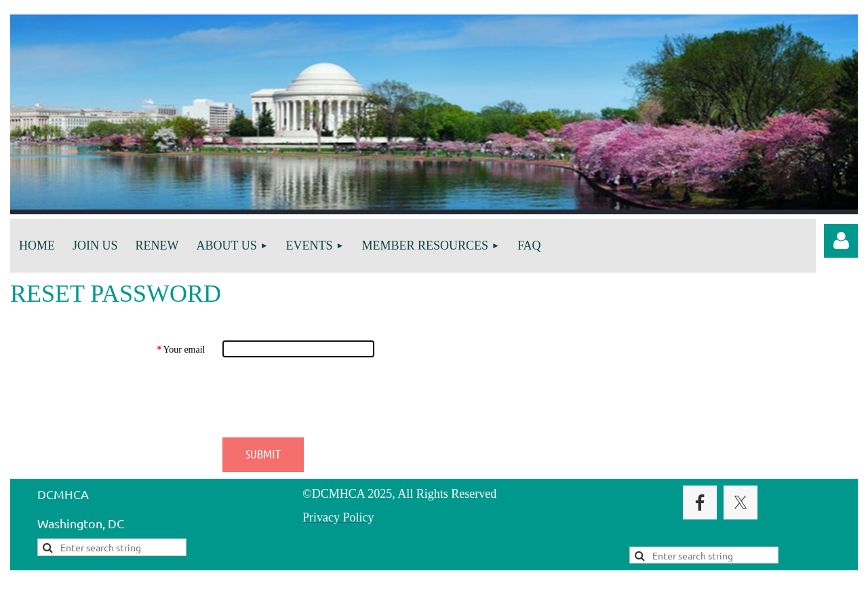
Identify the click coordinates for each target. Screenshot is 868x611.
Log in (841, 241)
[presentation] (325, 397)
